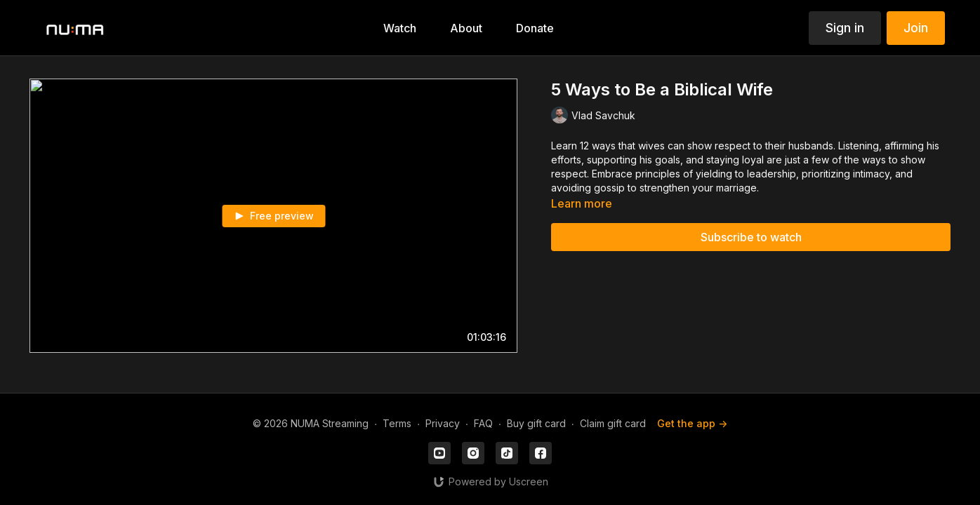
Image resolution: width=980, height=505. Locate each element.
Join (916, 28)
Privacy (443, 423)
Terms (397, 423)
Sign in (845, 28)
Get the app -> (692, 423)
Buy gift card (536, 423)
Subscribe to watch (751, 237)
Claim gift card (613, 423)
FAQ (483, 423)
